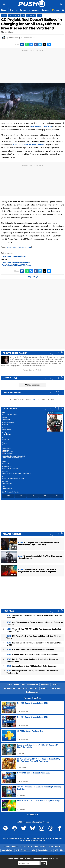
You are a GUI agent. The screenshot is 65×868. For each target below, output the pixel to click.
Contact (55, 684)
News (4, 15)
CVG (56, 850)
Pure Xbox (28, 846)
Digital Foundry (54, 846)
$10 (57, 496)
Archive (44, 688)
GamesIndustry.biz (45, 850)
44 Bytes (51, 838)
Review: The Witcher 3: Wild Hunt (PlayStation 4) (17, 473)
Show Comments (32, 385)
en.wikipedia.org (7, 489)
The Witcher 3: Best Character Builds (13, 478)
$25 (45, 496)
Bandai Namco (7, 429)
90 (14, 561)
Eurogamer (25, 850)
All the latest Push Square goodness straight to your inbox (33, 859)
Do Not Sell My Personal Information (33, 841)
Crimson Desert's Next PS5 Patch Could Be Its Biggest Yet (31, 666)
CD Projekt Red (14, 15)
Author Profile (28, 370)
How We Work (33, 684)
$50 (33, 496)
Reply (39, 370)
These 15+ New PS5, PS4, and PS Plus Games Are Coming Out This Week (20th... (34, 630)
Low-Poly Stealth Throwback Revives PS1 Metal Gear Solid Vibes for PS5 (34, 644)
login (35, 399)
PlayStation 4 (6, 419)
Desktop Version (33, 692)
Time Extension (40, 846)
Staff (23, 684)
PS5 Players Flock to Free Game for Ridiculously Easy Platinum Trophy (34, 637)
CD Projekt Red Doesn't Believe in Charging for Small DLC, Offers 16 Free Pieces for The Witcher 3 (31, 24)
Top (10, 684)
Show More (32, 815)
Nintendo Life (16, 846)
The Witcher (31, 15)
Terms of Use (23, 688)
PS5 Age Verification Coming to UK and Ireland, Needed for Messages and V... (32, 660)
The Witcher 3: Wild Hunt (41, 126)
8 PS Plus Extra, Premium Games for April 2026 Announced (32, 654)
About (16, 684)
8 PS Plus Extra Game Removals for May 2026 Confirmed (31, 650)
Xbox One (5, 424)
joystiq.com (11, 247)
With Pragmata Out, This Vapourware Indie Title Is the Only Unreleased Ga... (32, 672)
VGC (34, 850)
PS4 (23, 15)
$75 (21, 496)
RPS (62, 850)
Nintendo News (8, 850)
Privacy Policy (10, 688)
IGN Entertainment (33, 838)
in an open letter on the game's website (29, 145)
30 (14, 575)
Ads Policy (34, 688)
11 (14, 548)
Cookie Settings (55, 688)
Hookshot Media (14, 838)
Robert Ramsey (14, 38)
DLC (39, 15)
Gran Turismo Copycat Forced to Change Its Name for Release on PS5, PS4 (35, 623)
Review (16, 265)
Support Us (45, 684)
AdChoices (58, 838)
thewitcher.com (25, 247)
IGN (17, 850)
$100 (8, 496)
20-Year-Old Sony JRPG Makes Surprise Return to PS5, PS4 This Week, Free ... (34, 616)
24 (37, 277)
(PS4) (14, 256)
